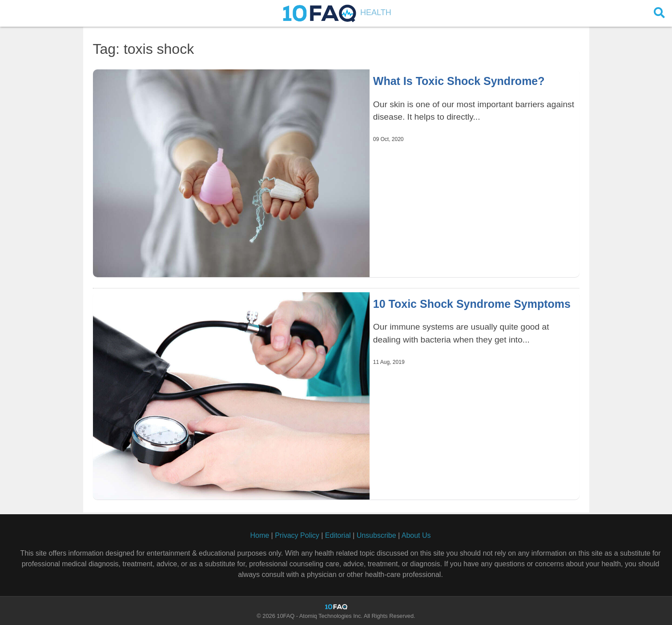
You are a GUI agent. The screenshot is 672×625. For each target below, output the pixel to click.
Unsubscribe (376, 535)
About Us (416, 535)
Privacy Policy (297, 535)
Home (260, 535)
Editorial (338, 535)
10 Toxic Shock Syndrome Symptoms (472, 304)
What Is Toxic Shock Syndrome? (459, 81)
